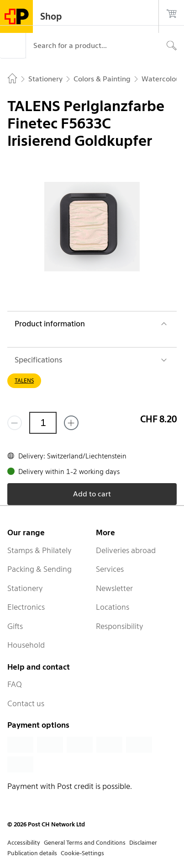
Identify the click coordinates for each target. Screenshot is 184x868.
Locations (113, 607)
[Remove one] (15, 423)
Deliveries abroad (126, 550)
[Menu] (13, 46)
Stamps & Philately (39, 550)
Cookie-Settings (82, 853)
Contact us (26, 703)
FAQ (15, 684)
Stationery (25, 588)
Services (110, 569)
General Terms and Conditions (85, 843)
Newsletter (114, 588)
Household (26, 645)
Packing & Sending (39, 569)
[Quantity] (43, 423)
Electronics (26, 607)
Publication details (32, 853)
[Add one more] (71, 423)
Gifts (15, 626)
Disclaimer (143, 843)
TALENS (24, 381)
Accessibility (24, 843)
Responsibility (120, 626)
